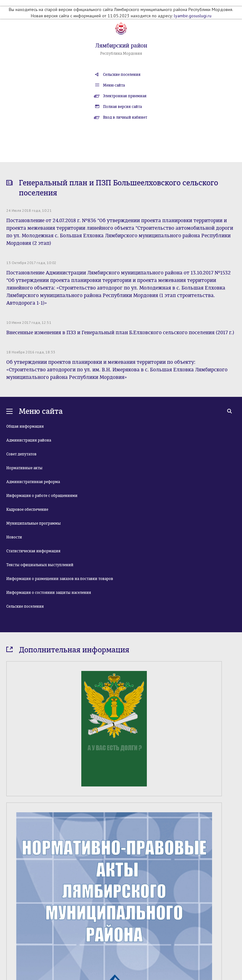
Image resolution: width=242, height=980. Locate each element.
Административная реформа (33, 482)
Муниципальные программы (34, 523)
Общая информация (25, 426)
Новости (14, 537)
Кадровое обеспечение (27, 510)
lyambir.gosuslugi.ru (193, 16)
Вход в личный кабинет (125, 117)
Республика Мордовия (121, 54)
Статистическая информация (33, 551)
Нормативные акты (24, 468)
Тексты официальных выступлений (40, 565)
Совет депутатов (21, 454)
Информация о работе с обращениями (42, 496)
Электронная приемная (125, 96)
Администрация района (29, 440)
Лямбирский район (121, 46)
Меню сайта (114, 85)
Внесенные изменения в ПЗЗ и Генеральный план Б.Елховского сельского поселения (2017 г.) (120, 332)
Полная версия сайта (122, 107)
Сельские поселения (122, 75)
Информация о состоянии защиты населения (49, 593)
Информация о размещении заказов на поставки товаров (60, 579)
